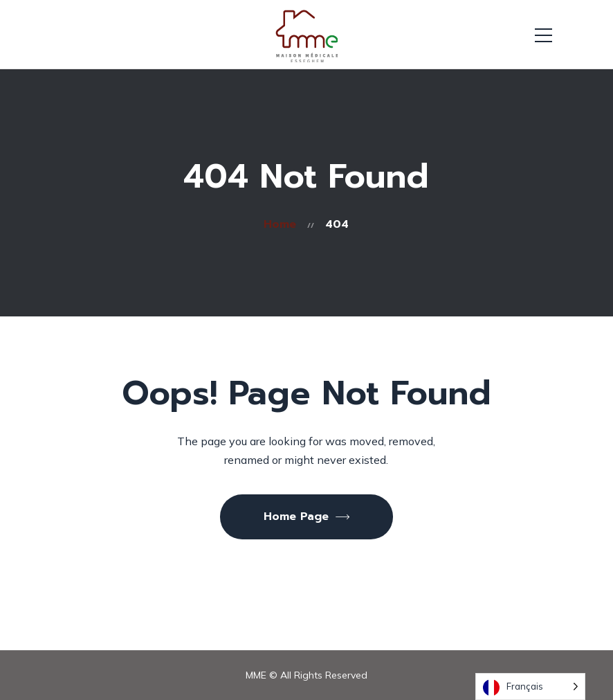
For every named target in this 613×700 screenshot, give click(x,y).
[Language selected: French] (530, 686)
